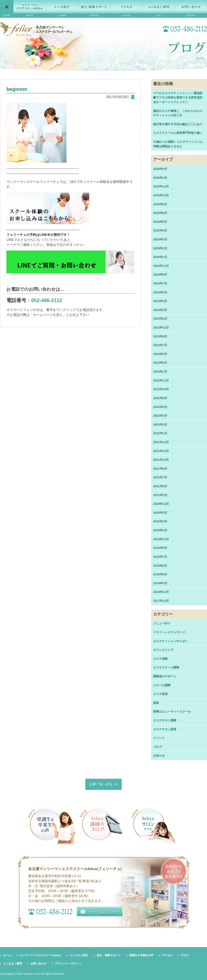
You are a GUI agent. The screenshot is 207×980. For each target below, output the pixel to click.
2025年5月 (160, 222)
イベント (159, 738)
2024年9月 (160, 275)
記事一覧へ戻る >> (103, 784)
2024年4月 (160, 301)
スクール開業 (162, 685)
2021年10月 (161, 460)
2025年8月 (160, 204)
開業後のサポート (165, 676)
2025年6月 (160, 213)
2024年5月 (160, 292)
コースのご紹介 (79, 955)
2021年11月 (161, 451)
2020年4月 (160, 521)
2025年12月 (161, 186)
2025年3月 (160, 239)
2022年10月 (161, 389)
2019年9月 (160, 548)
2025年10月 (161, 195)
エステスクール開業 (166, 667)
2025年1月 (160, 257)
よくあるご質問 (13, 964)
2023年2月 (160, 363)
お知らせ (159, 756)
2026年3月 (160, 178)
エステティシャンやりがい (171, 641)
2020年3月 (160, 530)
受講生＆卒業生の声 (141, 955)
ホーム (7, 955)
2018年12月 (161, 592)
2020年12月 (161, 504)
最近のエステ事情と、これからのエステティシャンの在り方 (178, 113)
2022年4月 (160, 416)
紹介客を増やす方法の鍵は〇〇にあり (178, 124)
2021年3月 (160, 495)
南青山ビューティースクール (172, 711)
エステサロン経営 (165, 729)
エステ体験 (160, 659)
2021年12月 (161, 442)
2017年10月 (161, 601)
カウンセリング (163, 650)
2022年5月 (160, 407)
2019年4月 (160, 583)
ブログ (158, 747)
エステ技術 (160, 694)
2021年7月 (160, 477)
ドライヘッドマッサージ (169, 632)
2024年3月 (160, 310)
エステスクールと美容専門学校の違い (178, 133)
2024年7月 (160, 283)
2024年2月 (160, 319)
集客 (156, 703)
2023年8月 (160, 336)
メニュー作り (162, 623)
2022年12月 (161, 380)
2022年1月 (160, 433)
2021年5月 (160, 486)
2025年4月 (160, 230)
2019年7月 (160, 557)
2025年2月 (160, 248)
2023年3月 (160, 354)
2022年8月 (160, 398)
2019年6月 (160, 566)
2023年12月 (161, 327)
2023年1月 (160, 372)
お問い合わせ (38, 964)
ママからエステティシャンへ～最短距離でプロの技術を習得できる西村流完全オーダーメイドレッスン (178, 98)
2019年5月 (160, 574)
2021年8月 (160, 469)
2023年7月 (160, 345)
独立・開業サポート (109, 955)
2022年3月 (160, 425)
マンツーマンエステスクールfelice (40, 955)
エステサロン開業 (165, 720)
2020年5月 (160, 513)
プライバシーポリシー (68, 964)
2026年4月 (160, 169)
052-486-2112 (47, 300)
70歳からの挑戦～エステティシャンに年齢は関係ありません (178, 144)
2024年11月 (161, 266)
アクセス (167, 955)
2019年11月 (161, 539)
